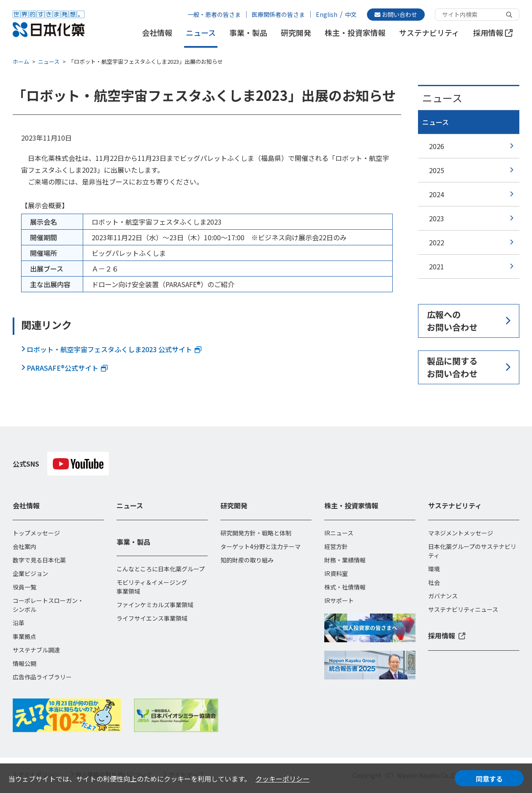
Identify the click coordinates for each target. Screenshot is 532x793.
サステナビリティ (429, 33)
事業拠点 (24, 636)
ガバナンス (443, 596)
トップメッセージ (36, 533)
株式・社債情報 (345, 587)
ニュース (201, 33)
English (327, 14)
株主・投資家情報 (355, 33)
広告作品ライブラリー (42, 677)
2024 (437, 194)
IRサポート (339, 600)
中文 (351, 14)
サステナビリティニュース (463, 609)
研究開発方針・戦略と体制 (256, 533)
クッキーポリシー (282, 779)
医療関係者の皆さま (278, 14)
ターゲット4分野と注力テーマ (261, 546)
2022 (437, 242)
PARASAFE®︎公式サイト (67, 368)
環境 (434, 569)
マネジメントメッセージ (461, 533)
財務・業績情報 (345, 560)
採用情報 (493, 33)
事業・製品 (248, 33)
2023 (437, 218)
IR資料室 (336, 573)
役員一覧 (24, 587)
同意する (489, 779)
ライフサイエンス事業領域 (152, 618)
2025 (437, 170)
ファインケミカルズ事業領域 (155, 605)
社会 (434, 582)
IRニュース (339, 533)
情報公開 (24, 663)
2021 (437, 266)
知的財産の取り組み (247, 560)
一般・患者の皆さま (214, 14)
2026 (437, 146)
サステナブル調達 (36, 650)
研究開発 (296, 33)
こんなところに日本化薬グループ (161, 569)
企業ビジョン (30, 573)
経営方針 (336, 546)
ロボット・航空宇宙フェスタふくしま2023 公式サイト (114, 349)
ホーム (21, 61)
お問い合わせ (396, 14)
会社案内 (24, 546)
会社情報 (157, 33)
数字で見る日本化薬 (39, 560)
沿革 (19, 623)
